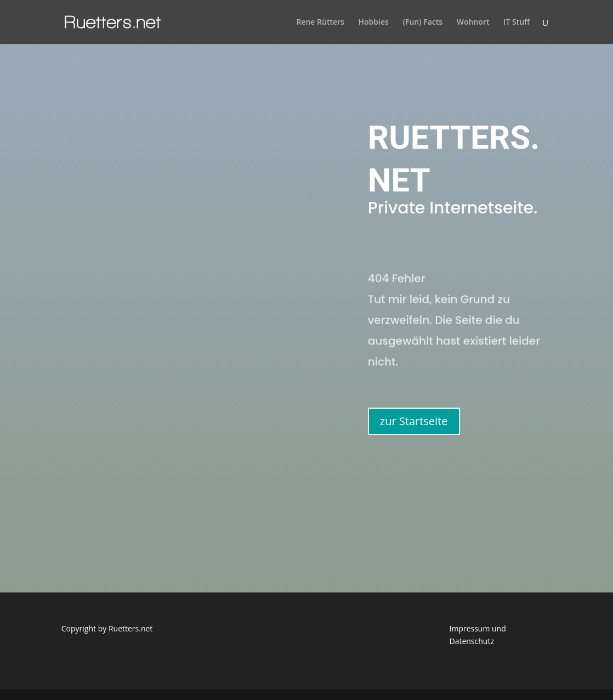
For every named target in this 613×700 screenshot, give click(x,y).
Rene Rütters (320, 22)
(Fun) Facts (422, 22)
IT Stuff (516, 22)
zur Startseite (414, 421)
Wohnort (473, 22)
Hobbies (374, 22)
